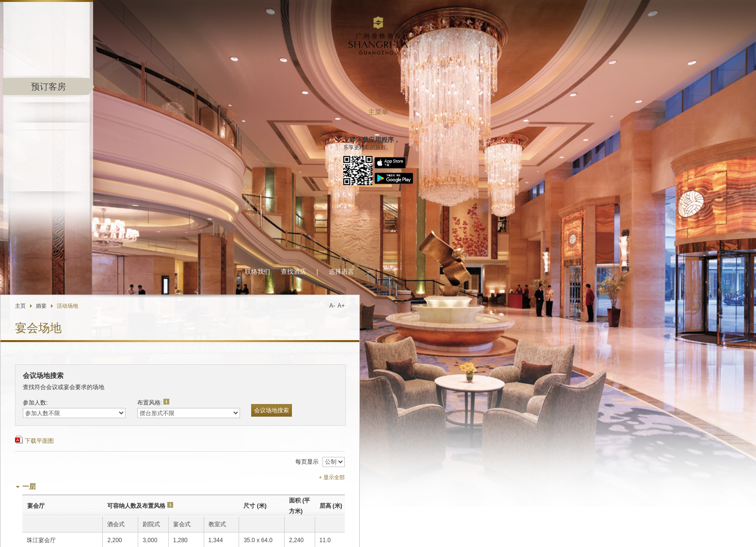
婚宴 (178, 51)
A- (469, 51)
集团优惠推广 (154, 517)
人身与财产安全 (619, 530)
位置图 (204, 537)
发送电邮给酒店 (171, 537)
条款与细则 (690, 530)
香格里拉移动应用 (208, 517)
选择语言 (478, 17)
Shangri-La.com (56, 517)
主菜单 (76, 112)
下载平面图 (176, 186)
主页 (157, 51)
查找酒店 (430, 17)
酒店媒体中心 (530, 530)
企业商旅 (284, 517)
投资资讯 (560, 530)
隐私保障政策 (657, 530)
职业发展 (585, 530)
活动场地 (204, 51)
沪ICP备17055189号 (705, 538)
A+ (478, 51)
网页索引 (718, 530)
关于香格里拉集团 (488, 530)
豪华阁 (252, 517)
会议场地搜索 (408, 156)
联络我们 (394, 17)
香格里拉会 (109, 517)
